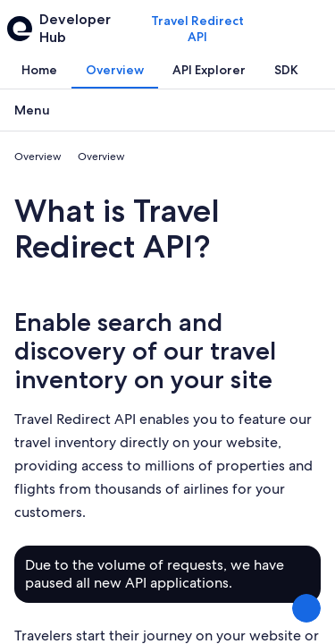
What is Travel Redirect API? (117, 229)
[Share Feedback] (306, 608)
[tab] (39, 70)
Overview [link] (38, 157)
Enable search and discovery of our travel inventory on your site (145, 351)
